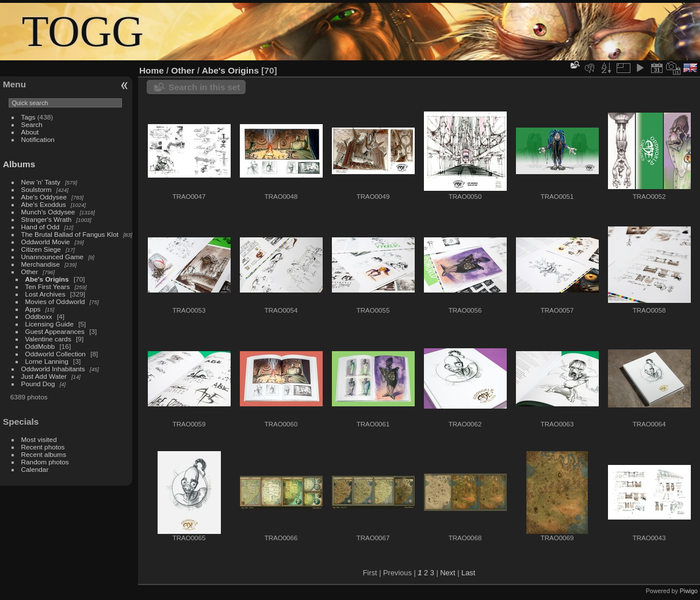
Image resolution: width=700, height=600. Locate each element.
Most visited (39, 439)
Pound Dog (38, 384)
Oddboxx (39, 316)
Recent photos (43, 447)
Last (468, 573)
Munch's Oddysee (48, 212)
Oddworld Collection (56, 354)
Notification (38, 139)
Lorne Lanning (47, 361)
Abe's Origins (47, 279)
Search (32, 124)
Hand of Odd (41, 227)
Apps (33, 309)
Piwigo (689, 591)
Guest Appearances (55, 331)
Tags (28, 117)
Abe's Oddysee (44, 197)
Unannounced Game (53, 257)
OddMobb (40, 346)
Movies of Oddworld (55, 301)
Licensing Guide (49, 324)
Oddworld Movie (46, 242)
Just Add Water (44, 376)
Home (152, 70)
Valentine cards (48, 339)
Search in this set (204, 87)
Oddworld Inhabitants (53, 369)
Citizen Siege (41, 249)
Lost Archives (45, 294)
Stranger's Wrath (47, 219)
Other (30, 272)
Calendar (35, 469)
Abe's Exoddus (44, 204)
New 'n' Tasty (41, 182)
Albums (19, 164)
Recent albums (44, 454)
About (30, 132)
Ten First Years (48, 286)
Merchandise (41, 264)
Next (447, 573)
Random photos (45, 462)
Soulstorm (37, 189)
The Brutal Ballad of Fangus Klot (70, 234)
